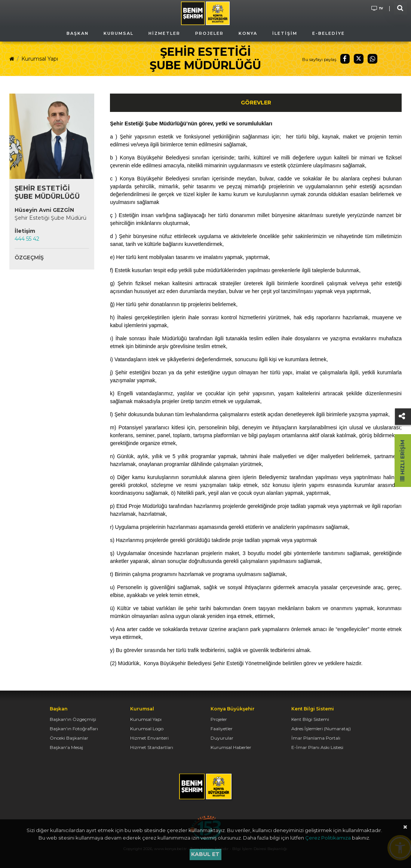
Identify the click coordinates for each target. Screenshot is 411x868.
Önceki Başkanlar (69, 738)
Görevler (256, 103)
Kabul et (205, 854)
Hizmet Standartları (152, 747)
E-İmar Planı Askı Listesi (317, 747)
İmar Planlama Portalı (316, 738)
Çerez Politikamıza (328, 838)
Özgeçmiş (29, 258)
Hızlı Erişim (402, 461)
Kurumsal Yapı (40, 59)
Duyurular (222, 738)
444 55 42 (27, 239)
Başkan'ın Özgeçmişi (73, 719)
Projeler (219, 719)
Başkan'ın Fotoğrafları (74, 729)
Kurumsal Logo (147, 729)
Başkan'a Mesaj (66, 747)
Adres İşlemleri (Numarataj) (321, 729)
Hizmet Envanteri (149, 738)
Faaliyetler (222, 729)
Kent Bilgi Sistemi (310, 719)
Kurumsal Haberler (231, 747)
